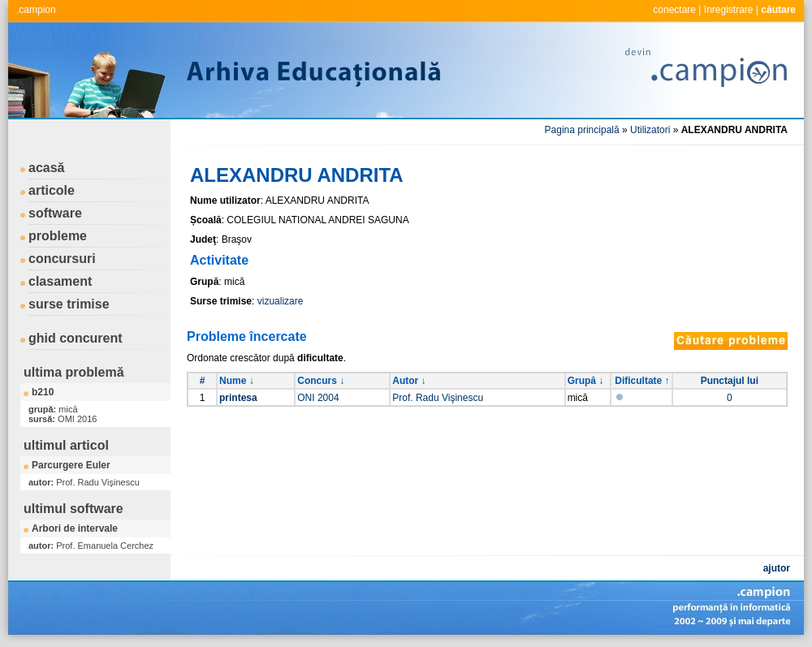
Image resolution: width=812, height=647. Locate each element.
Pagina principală (582, 130)
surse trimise (69, 304)
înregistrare (729, 10)
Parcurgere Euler (71, 465)
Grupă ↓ (586, 381)
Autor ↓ (409, 381)
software (55, 213)
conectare (674, 10)
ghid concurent (76, 338)
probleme (58, 236)
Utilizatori (650, 130)
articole (52, 190)
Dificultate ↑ (642, 381)
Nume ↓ (237, 381)
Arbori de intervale (75, 528)
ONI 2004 (318, 398)
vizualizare (281, 301)
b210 (43, 392)
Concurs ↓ (321, 381)
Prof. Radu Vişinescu (438, 398)
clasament (60, 281)
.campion (36, 10)
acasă (47, 168)
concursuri (62, 259)
